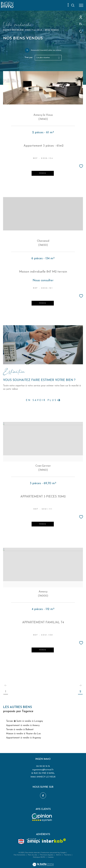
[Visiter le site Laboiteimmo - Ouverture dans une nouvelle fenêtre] (43, 863)
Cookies (51, 857)
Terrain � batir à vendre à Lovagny (25, 721)
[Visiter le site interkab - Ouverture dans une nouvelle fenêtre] (54, 841)
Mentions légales (47, 855)
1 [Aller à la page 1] (6, 692)
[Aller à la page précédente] (6, 685)
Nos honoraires (20, 855)
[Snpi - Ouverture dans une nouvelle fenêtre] (21, 842)
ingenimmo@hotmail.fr (43, 770)
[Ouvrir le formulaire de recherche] (73, 5)
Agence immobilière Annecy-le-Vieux (23, 30)
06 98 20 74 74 (43, 766)
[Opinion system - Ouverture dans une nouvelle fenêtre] (42, 817)
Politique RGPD (39, 857)
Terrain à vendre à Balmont (20, 730)
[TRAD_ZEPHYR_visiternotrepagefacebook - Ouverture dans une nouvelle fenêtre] (43, 795)
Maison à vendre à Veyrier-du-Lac (24, 734)
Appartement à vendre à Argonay (24, 738)
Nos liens (68, 855)
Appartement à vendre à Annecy (23, 725)
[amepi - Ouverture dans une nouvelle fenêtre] (33, 841)
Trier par (29, 57)
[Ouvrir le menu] (81, 5)
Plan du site (33, 855)
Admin (59, 855)
